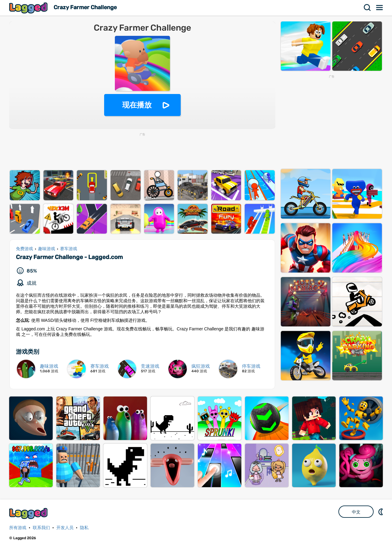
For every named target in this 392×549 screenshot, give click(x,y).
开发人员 (65, 528)
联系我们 (41, 528)
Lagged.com (29, 513)
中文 (356, 512)
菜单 (380, 8)
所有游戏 (18, 528)
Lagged (29, 8)
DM (381, 512)
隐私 (84, 528)
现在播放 (137, 105)
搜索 (367, 8)
